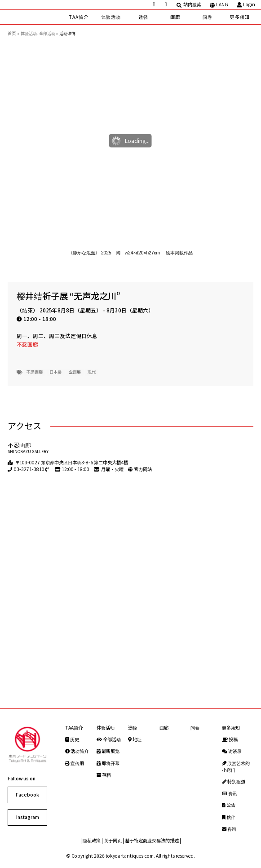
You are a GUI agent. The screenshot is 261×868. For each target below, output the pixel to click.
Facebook (27, 795)
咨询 (229, 829)
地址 (135, 739)
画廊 (175, 17)
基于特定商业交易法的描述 (152, 840)
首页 (12, 33)
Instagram (28, 817)
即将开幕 (108, 763)
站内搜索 (189, 4)
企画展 (75, 372)
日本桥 (55, 372)
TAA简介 (79, 17)
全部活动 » (49, 33)
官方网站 (143, 469)
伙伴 (229, 817)
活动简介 (77, 751)
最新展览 (108, 751)
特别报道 (234, 781)
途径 (143, 17)
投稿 (230, 739)
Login (246, 5)
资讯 (230, 793)
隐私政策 (92, 840)
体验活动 (111, 17)
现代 (92, 372)
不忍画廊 (27, 344)
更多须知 (240, 17)
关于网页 (113, 840)
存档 (104, 775)
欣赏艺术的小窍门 (236, 766)
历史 (72, 739)
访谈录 (232, 751)
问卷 (208, 17)
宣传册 (75, 763)
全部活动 (109, 739)
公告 (229, 805)
